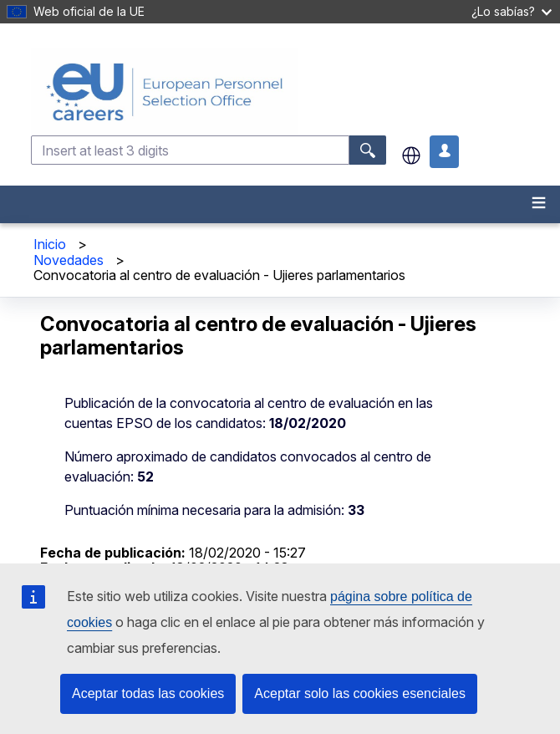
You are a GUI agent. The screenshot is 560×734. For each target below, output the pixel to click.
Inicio (50, 244)
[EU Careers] (294, 92)
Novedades (69, 260)
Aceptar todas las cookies (148, 693)
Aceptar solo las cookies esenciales (360, 693)
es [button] (411, 155)
